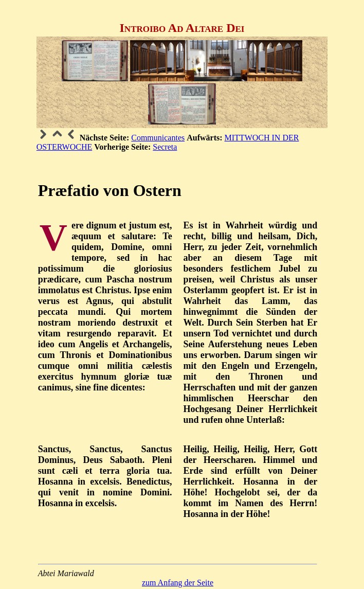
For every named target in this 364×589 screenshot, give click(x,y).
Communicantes (158, 138)
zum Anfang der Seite (178, 583)
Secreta (165, 147)
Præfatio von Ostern (110, 190)
